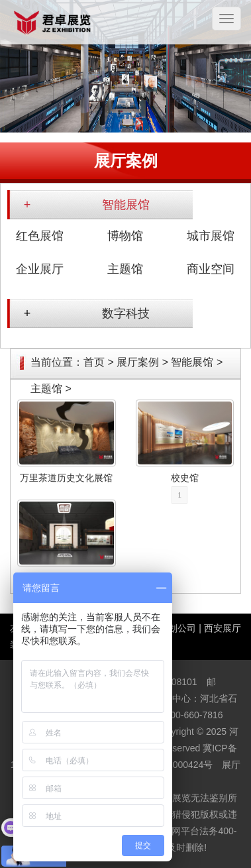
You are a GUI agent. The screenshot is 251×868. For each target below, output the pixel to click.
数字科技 (126, 313)
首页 (94, 362)
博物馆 (125, 236)
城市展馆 (211, 236)
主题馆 (125, 269)
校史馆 (185, 478)
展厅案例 (138, 362)
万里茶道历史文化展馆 (66, 478)
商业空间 (211, 269)
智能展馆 (126, 205)
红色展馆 (40, 236)
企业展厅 (40, 269)
